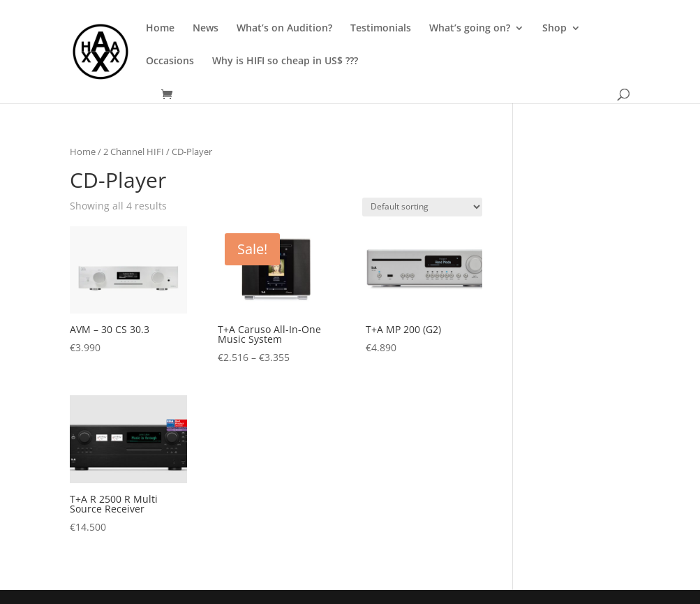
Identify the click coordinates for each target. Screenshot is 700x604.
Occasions (170, 61)
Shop (554, 29)
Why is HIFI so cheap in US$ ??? (285, 61)
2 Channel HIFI (134, 152)
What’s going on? (470, 29)
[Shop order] (422, 207)
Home (160, 29)
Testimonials (381, 29)
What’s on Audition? (284, 29)
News (206, 29)
